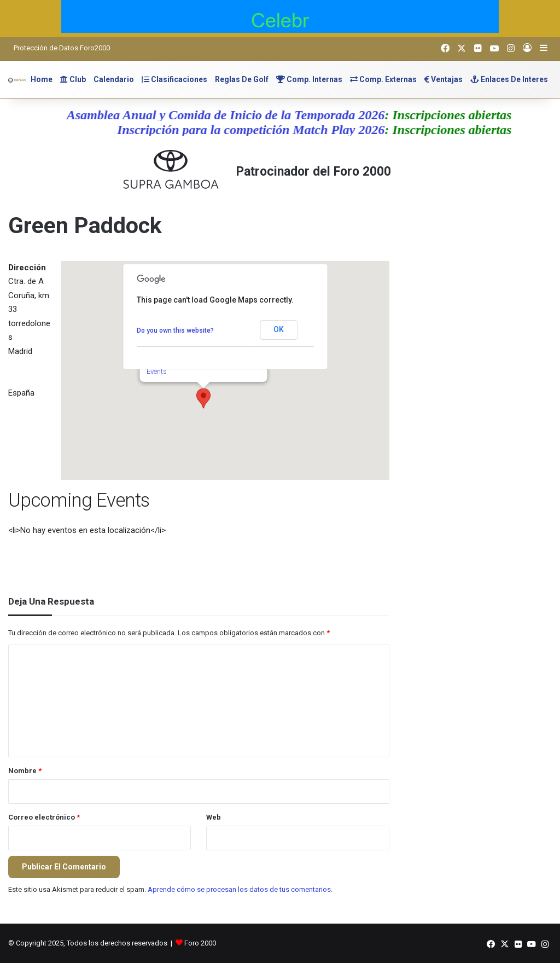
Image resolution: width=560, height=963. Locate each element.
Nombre (25, 771)
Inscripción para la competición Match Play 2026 (258, 130)
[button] (203, 398)
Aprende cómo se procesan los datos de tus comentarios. (240, 889)
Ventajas (444, 79)
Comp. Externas (383, 79)
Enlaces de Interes (509, 79)
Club (73, 79)
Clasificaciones (174, 79)
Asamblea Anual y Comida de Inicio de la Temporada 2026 (233, 115)
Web (214, 817)
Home (42, 79)
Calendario (114, 79)
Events (156, 371)
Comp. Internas (309, 79)
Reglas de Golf (242, 79)
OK (279, 329)
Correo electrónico (44, 817)
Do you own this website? (175, 330)
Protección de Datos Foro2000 (62, 48)
